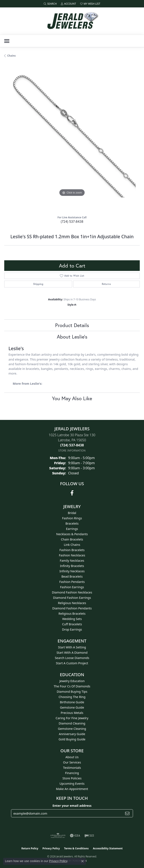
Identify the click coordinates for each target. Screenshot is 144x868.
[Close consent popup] (82, 861)
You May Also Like (72, 398)
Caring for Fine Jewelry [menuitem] (72, 718)
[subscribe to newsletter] (127, 813)
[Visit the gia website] (75, 836)
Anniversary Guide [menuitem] (72, 734)
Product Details (72, 325)
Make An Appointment (72, 789)
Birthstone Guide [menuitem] (72, 702)
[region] (72, 138)
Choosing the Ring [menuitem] (72, 697)
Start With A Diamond (72, 653)
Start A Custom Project (72, 663)
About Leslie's (72, 337)
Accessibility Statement (108, 848)
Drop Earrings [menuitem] (72, 629)
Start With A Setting (72, 647)
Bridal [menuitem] (72, 513)
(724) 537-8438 (72, 221)
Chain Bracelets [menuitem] (72, 539)
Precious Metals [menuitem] (72, 713)
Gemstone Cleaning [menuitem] (72, 729)
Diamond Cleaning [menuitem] (72, 723)
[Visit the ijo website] (89, 836)
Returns (106, 284)
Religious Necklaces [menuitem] (72, 603)
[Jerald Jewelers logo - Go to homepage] (72, 21)
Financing (72, 773)
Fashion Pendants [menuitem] (72, 582)
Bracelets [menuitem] (72, 523)
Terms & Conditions (76, 848)
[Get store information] (72, 451)
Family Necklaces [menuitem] (72, 561)
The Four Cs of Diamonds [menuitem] (72, 686)
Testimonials (72, 768)
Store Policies (72, 778)
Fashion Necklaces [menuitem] (72, 555)
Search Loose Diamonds (72, 658)
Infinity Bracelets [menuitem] (72, 566)
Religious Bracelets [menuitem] (72, 614)
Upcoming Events (72, 784)
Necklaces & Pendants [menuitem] (72, 534)
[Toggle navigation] (7, 41)
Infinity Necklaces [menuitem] (72, 571)
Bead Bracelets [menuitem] (72, 576)
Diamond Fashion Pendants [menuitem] (72, 608)
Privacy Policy (51, 848)
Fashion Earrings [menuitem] (72, 587)
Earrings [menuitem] (72, 529)
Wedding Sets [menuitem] (72, 619)
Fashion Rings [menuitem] (72, 518)
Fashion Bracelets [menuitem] (72, 550)
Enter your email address (72, 805)
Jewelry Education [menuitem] (72, 681)
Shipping (38, 284)
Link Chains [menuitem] (72, 545)
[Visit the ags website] (58, 836)
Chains (11, 56)
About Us (72, 757)
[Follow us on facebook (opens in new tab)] (72, 493)
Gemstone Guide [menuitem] (72, 707)
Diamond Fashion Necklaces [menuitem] (72, 592)
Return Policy (30, 848)
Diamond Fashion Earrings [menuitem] (72, 598)
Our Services (72, 762)
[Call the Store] (72, 445)
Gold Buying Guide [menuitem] (72, 739)
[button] (50, 4)
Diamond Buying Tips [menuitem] (72, 692)
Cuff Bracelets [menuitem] (72, 624)
